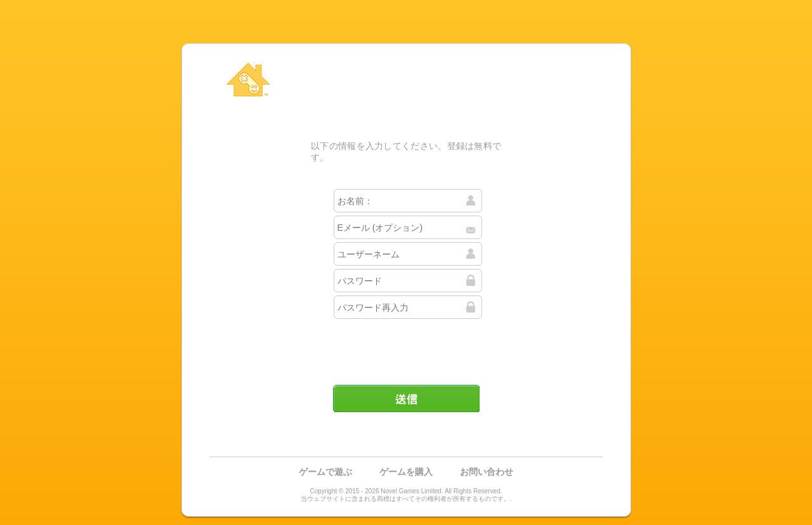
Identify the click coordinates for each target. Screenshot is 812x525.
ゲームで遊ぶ (325, 472)
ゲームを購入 (406, 472)
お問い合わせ (487, 472)
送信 (406, 398)
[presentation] (407, 347)
